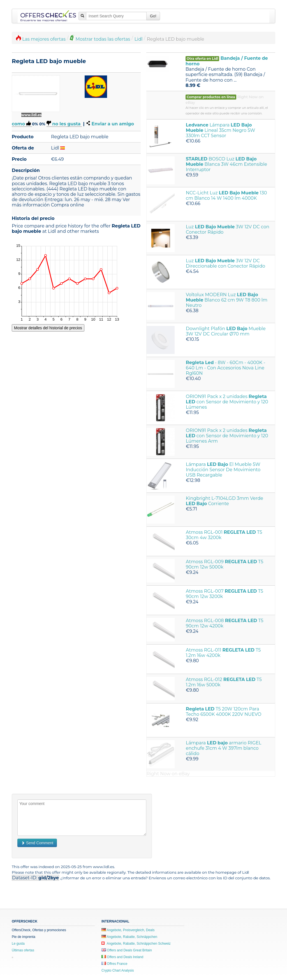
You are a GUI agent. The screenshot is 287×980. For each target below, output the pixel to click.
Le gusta (18, 944)
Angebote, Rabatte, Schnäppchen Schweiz (136, 944)
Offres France (114, 964)
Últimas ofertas (23, 950)
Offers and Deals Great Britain (127, 950)
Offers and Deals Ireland (122, 957)
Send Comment (37, 843)
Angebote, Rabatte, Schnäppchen (129, 937)
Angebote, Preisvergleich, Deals (128, 930)
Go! (153, 16)
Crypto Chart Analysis (118, 970)
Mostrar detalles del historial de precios (48, 328)
